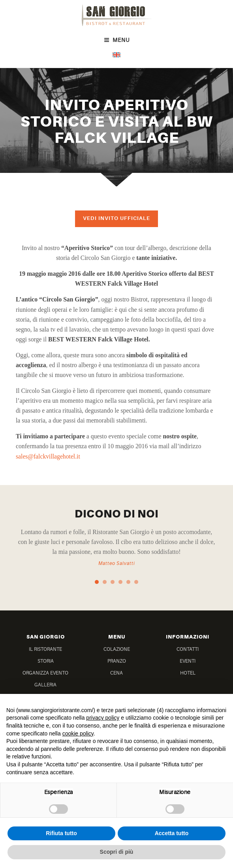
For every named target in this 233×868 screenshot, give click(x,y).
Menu (116, 40)
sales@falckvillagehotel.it (48, 456)
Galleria (45, 685)
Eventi (188, 661)
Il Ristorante (45, 649)
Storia (46, 661)
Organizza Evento (45, 673)
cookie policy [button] (78, 733)
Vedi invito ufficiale (116, 218)
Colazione (117, 649)
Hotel (188, 673)
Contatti (188, 649)
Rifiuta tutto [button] (61, 833)
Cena (116, 673)
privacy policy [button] (103, 718)
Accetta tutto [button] (172, 833)
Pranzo (117, 661)
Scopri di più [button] (117, 852)
